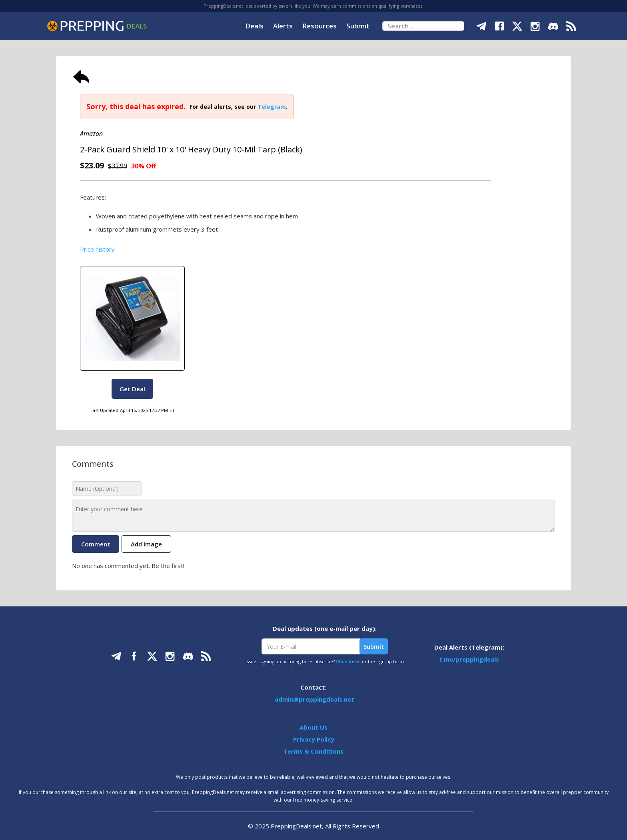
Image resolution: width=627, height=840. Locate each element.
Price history (97, 249)
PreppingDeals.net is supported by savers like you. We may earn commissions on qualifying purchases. (313, 6)
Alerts (283, 26)
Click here (347, 661)
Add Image (146, 544)
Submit (358, 26)
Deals (254, 26)
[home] (97, 26)
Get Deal (132, 389)
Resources (319, 26)
